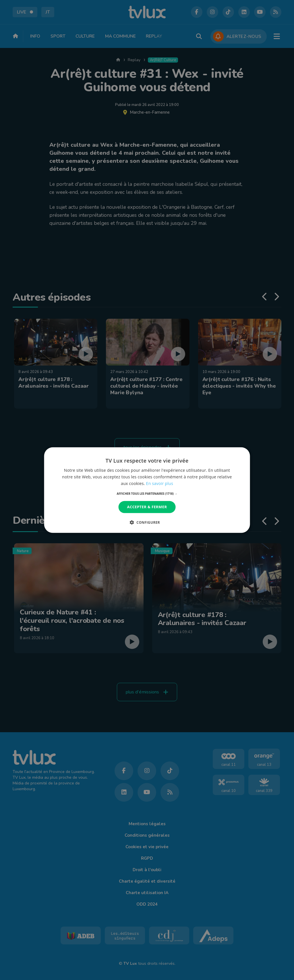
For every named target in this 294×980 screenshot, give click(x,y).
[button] (147, 494)
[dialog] (147, 490)
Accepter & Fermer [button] (147, 507)
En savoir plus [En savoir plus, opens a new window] (160, 483)
